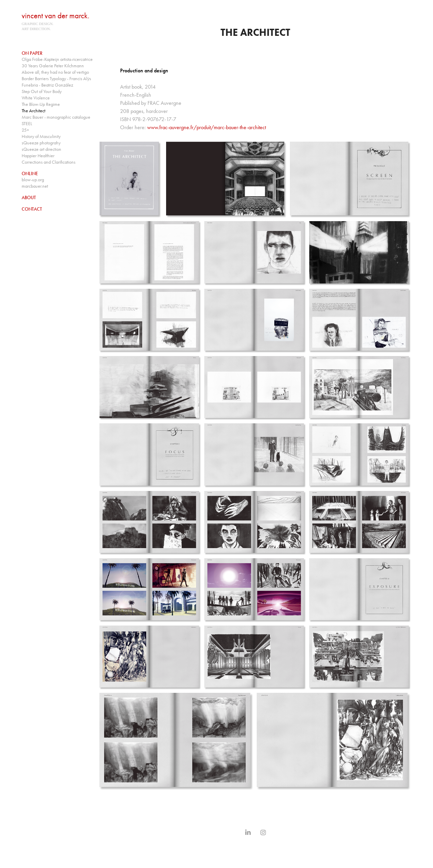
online (30, 174)
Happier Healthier (38, 156)
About (29, 198)
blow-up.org (33, 180)
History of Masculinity (41, 136)
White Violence (36, 98)
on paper (32, 53)
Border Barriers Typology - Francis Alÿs (56, 79)
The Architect (33, 111)
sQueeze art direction (41, 149)
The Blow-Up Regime (41, 104)
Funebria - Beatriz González (47, 85)
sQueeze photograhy (41, 143)
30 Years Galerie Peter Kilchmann (53, 66)
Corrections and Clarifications (49, 162)
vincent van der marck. (55, 16)
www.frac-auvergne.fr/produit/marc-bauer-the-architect (207, 127)
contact (32, 209)
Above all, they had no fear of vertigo (55, 72)
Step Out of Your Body (42, 91)
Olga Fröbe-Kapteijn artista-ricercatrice (57, 59)
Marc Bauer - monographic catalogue (56, 117)
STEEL (27, 124)
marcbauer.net (35, 186)
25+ (25, 130)
